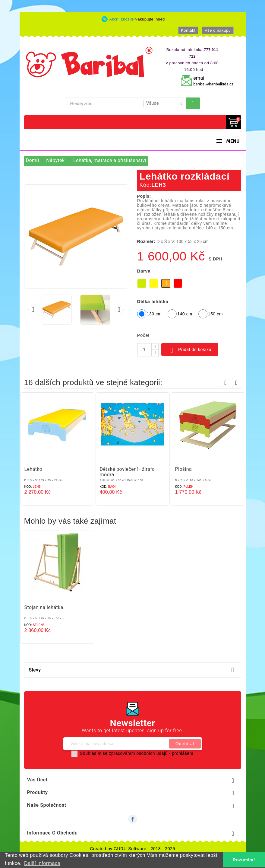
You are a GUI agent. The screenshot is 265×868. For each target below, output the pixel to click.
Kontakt (188, 30)
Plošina (184, 469)
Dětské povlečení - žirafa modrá (127, 472)
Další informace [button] (42, 863)
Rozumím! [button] (244, 860)
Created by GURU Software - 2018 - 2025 (132, 849)
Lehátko (33, 469)
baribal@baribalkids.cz (213, 84)
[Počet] (144, 350)
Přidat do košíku (190, 350)
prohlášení (183, 753)
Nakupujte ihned (150, 19)
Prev (226, 383)
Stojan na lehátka (44, 607)
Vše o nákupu (218, 30)
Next (237, 383)
